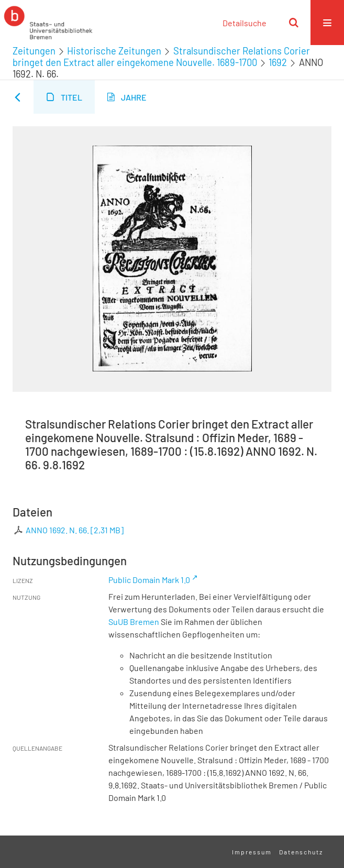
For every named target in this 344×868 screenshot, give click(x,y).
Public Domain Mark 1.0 (149, 580)
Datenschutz (301, 852)
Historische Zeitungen (114, 51)
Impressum (252, 852)
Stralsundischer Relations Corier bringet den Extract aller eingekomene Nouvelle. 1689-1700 (161, 57)
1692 (278, 62)
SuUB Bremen (134, 622)
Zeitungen (34, 51)
